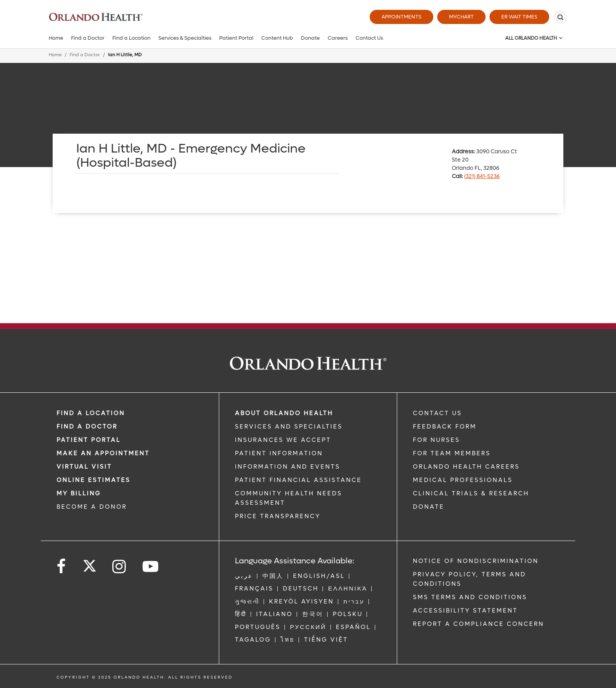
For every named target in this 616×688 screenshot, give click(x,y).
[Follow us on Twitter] (90, 563)
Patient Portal (236, 38)
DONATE (429, 507)
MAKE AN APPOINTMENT (103, 453)
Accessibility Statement (465, 611)
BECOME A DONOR (92, 507)
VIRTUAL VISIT (84, 467)
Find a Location (131, 38)
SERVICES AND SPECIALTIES (289, 427)
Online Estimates (93, 480)
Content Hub (277, 38)
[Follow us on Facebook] (62, 567)
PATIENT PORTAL (89, 440)
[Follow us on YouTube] (151, 567)
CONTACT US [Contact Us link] (437, 413)
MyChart (461, 17)
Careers (338, 38)
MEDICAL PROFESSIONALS (463, 480)
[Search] (560, 17)
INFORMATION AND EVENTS (288, 467)
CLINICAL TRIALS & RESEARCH (471, 493)
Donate (310, 38)
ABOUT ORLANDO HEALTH (284, 413)
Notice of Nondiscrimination (476, 561)
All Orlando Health (531, 38)
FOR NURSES (436, 440)
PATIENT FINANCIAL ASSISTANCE (298, 480)
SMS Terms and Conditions (470, 597)
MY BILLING (79, 493)
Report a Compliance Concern (478, 624)
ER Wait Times (519, 17)
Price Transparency (278, 516)
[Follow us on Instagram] (120, 567)
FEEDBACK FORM (445, 427)
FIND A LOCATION (91, 413)
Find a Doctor (88, 38)
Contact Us (369, 38)
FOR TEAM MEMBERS (452, 453)
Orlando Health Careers (466, 467)
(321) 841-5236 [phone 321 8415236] (482, 176)
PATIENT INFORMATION (279, 453)
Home (56, 38)
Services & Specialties (185, 38)
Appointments (401, 17)
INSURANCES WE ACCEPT (283, 440)
